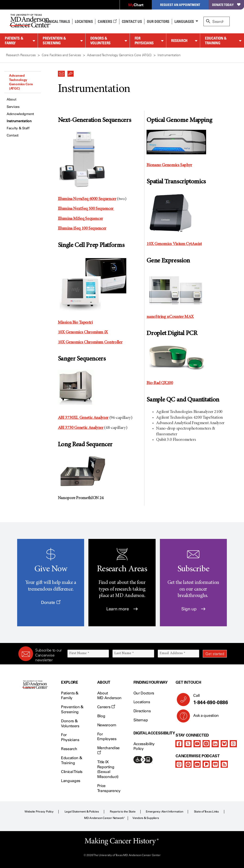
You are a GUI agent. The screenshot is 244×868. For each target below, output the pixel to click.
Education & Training (216, 41)
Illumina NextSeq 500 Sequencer (86, 209)
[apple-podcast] (179, 764)
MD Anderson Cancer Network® (104, 818)
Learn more (122, 609)
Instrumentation (19, 121)
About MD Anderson (109, 696)
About (12, 99)
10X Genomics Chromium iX (83, 332)
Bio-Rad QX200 (160, 383)
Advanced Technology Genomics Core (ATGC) (21, 82)
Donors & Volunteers (100, 41)
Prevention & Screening (54, 41)
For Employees (107, 737)
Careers (107, 21)
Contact (13, 135)
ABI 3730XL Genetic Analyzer (83, 418)
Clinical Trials (57, 21)
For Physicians (144, 41)
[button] (61, 72)
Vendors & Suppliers (146, 818)
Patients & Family (14, 41)
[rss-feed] (224, 764)
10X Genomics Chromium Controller (90, 342)
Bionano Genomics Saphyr (169, 165)
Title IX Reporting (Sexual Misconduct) (108, 769)
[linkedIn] (215, 744)
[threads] (233, 744)
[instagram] (206, 744)
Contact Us (132, 21)
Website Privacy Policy (39, 812)
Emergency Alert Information (165, 812)
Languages (184, 21)
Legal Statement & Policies (82, 812)
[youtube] (197, 744)
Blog (101, 716)
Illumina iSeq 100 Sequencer (82, 229)
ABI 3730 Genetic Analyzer (81, 428)
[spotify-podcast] (188, 764)
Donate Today (226, 5)
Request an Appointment (180, 5)
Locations (142, 702)
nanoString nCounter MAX (170, 317)
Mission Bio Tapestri (75, 323)
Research (179, 40)
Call (208, 699)
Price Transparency (109, 788)
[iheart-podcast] (215, 764)
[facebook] (179, 744)
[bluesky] (224, 744)
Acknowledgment (20, 114)
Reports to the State (123, 812)
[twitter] (188, 744)
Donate (51, 602)
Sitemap (141, 720)
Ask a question (203, 717)
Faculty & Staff (18, 128)
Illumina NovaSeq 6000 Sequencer (87, 199)
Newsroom (107, 725)
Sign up (193, 609)
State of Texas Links (206, 812)
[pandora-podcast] (206, 764)
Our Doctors (158, 21)
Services (13, 107)
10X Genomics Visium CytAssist (174, 244)
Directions (142, 711)
